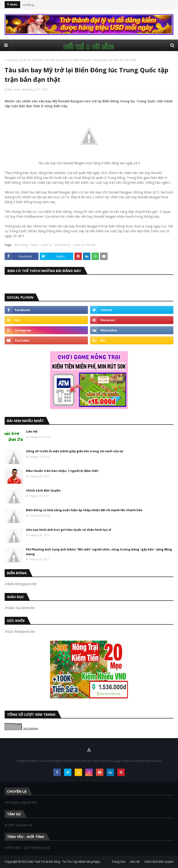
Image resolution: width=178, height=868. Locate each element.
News (34, 245)
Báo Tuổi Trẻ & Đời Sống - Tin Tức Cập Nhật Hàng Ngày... (65, 862)
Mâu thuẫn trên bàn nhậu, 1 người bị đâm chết (62, 471)
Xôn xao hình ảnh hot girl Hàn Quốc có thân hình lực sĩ (68, 530)
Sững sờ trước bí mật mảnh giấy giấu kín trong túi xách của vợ (75, 451)
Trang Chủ (118, 862)
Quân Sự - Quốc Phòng (56, 245)
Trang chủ (11, 60)
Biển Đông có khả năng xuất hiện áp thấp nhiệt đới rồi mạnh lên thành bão (84, 510)
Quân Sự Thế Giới (31, 60)
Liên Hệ (32, 431)
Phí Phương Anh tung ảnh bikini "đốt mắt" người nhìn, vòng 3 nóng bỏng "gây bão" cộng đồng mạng (99, 552)
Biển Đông (21, 245)
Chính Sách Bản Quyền (43, 490)
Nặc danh (14, 90)
